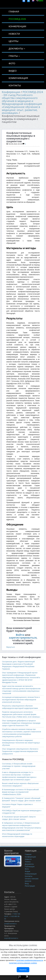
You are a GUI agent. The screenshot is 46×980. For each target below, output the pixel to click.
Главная (14, 12)
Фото (12, 63)
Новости (14, 34)
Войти (20, 635)
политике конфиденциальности (30, 960)
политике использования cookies (23, 963)
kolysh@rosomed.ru (11, 938)
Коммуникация (18, 78)
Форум (28, 871)
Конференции (17, 26)
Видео (13, 71)
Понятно (23, 970)
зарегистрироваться (23, 638)
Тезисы (28, 862)
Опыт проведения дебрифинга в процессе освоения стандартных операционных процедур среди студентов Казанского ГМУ (21, 723)
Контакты (15, 86)
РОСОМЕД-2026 (17, 19)
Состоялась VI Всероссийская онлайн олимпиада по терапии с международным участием (19, 766)
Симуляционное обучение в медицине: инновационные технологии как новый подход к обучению (21, 743)
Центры (13, 41)
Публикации (30, 867)
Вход (27, 884)
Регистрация (30, 886)
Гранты (14, 56)
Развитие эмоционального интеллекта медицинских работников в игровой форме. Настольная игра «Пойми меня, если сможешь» (21, 714)
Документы (17, 49)
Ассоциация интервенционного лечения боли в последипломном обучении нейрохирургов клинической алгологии (21, 700)
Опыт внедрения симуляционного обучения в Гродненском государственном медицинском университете (20, 751)
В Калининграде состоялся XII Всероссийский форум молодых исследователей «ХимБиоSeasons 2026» (20, 792)
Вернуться (11, 647)
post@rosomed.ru (10, 924)
